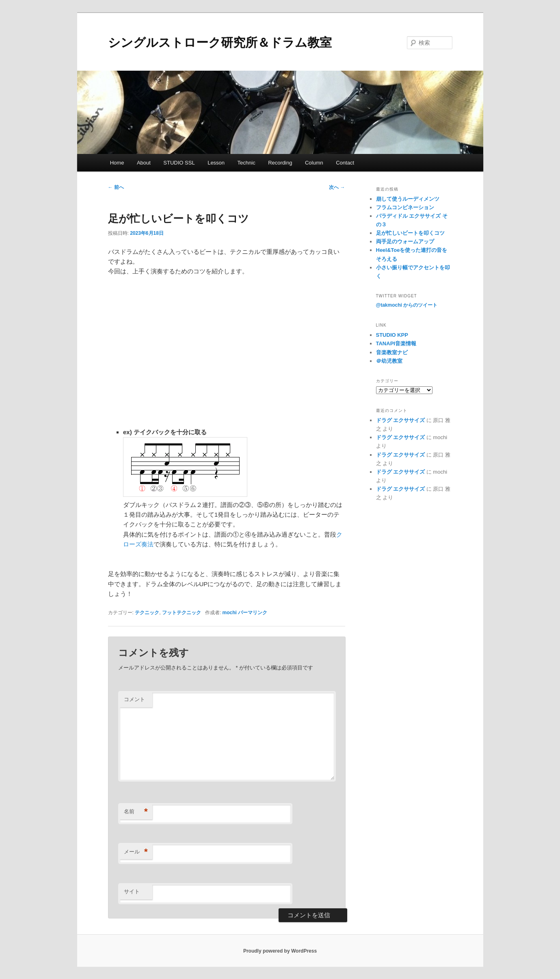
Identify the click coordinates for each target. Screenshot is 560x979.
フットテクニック (182, 613)
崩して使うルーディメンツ (408, 199)
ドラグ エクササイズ (401, 420)
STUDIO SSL (179, 163)
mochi (230, 613)
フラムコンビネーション (405, 207)
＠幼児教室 (389, 361)
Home (117, 163)
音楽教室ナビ (392, 352)
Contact (345, 163)
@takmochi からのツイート (407, 305)
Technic (246, 163)
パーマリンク (253, 613)
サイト (132, 891)
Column (314, 163)
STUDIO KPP (392, 335)
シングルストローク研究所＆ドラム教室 (220, 42)
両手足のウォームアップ (405, 242)
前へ (116, 187)
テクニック (147, 613)
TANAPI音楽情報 (396, 343)
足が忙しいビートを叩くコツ (410, 233)
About (144, 163)
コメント (134, 699)
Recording (280, 163)
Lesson (216, 163)
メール (136, 852)
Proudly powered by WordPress (280, 951)
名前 (136, 812)
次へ (337, 187)
